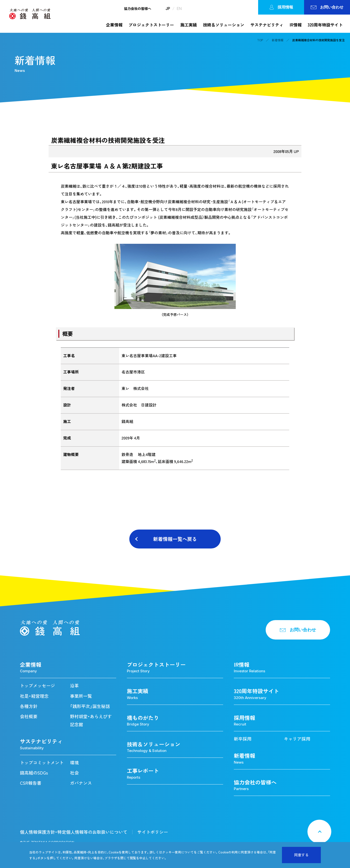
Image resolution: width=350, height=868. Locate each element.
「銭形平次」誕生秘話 (90, 706)
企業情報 (114, 25)
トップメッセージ (37, 686)
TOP (260, 40)
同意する (301, 855)
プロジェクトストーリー (151, 25)
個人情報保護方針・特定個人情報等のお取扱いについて (74, 832)
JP (168, 8)
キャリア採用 (297, 739)
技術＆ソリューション (224, 25)
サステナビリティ (267, 25)
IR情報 (296, 25)
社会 (74, 773)
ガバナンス (81, 783)
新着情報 (278, 40)
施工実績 (189, 25)
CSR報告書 (31, 783)
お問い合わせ (327, 7)
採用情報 (281, 7)
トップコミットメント (42, 763)
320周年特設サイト (325, 25)
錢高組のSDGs (34, 773)
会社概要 (29, 716)
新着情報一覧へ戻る (175, 539)
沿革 (74, 686)
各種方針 (29, 706)
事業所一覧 (81, 696)
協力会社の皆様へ (138, 8)
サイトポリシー (153, 832)
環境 (74, 763)
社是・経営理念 (34, 696)
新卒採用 (243, 739)
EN (179, 8)
